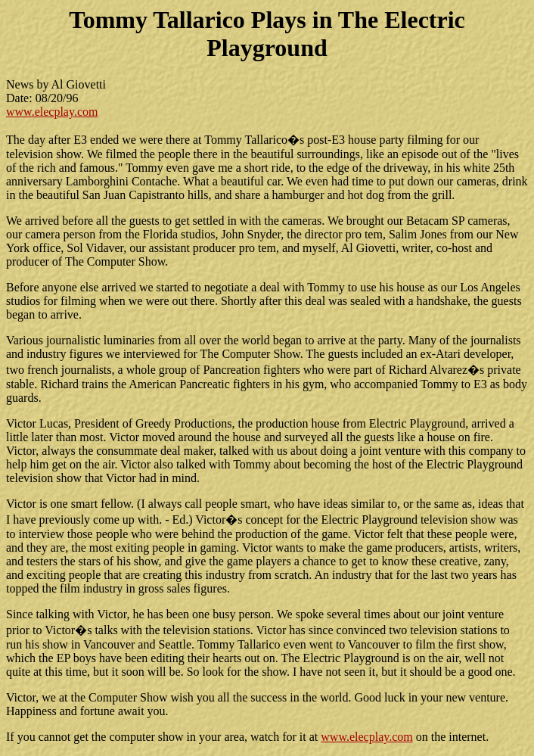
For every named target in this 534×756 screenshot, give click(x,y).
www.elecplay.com (52, 112)
